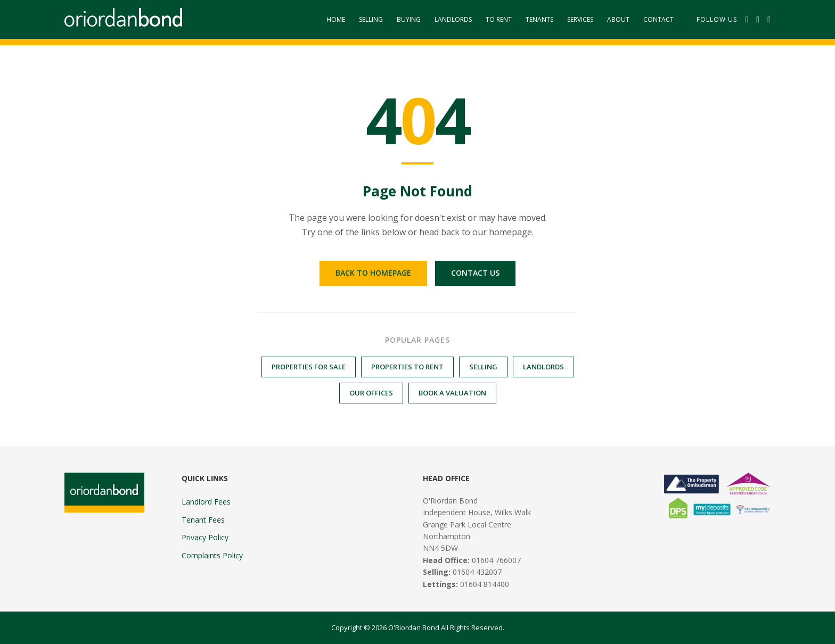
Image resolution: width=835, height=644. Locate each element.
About (618, 19)
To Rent (499, 19)
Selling (371, 19)
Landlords (453, 19)
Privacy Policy (205, 537)
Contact (658, 19)
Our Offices (371, 393)
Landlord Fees (206, 502)
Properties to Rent (407, 367)
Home (336, 19)
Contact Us (475, 273)
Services (580, 19)
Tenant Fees (203, 520)
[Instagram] (769, 20)
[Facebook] (747, 20)
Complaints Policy (212, 555)
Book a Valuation (452, 393)
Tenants (539, 19)
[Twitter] (758, 20)
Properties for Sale (309, 367)
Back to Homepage (373, 273)
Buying (409, 19)
